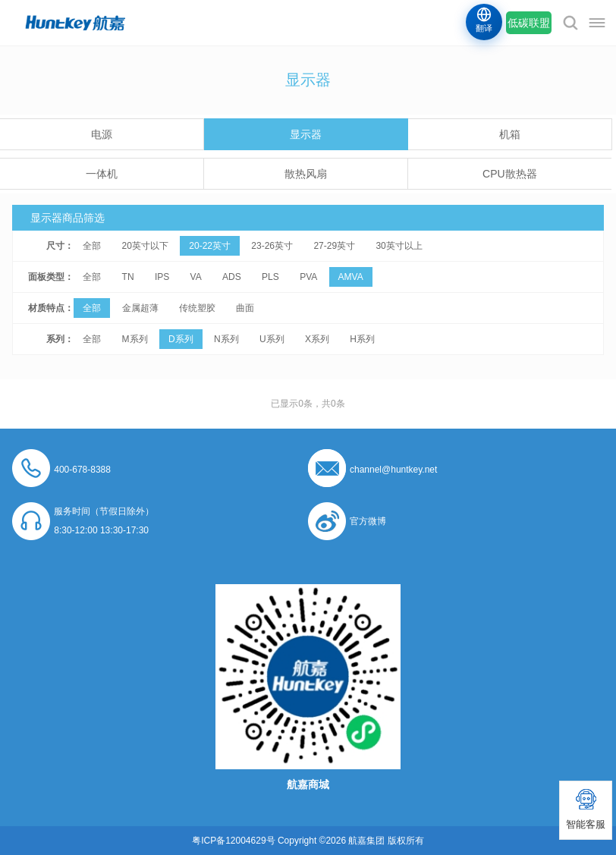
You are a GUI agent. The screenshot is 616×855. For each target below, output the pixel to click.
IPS (162, 277)
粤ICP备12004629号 (233, 841)
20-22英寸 (210, 246)
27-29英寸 (334, 246)
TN (128, 277)
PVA (308, 277)
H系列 (362, 339)
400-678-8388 (82, 470)
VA (196, 277)
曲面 (245, 308)
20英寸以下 (145, 246)
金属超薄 (140, 308)
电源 (102, 134)
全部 (92, 246)
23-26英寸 (272, 246)
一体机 (102, 174)
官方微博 (368, 521)
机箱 (510, 134)
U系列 (272, 339)
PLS (270, 277)
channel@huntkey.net (393, 470)
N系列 (226, 339)
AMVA (351, 277)
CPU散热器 (510, 174)
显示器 (306, 134)
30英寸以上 (399, 246)
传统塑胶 (197, 308)
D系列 (181, 339)
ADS (232, 277)
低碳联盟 (529, 23)
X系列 (317, 339)
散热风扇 (306, 174)
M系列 (135, 339)
